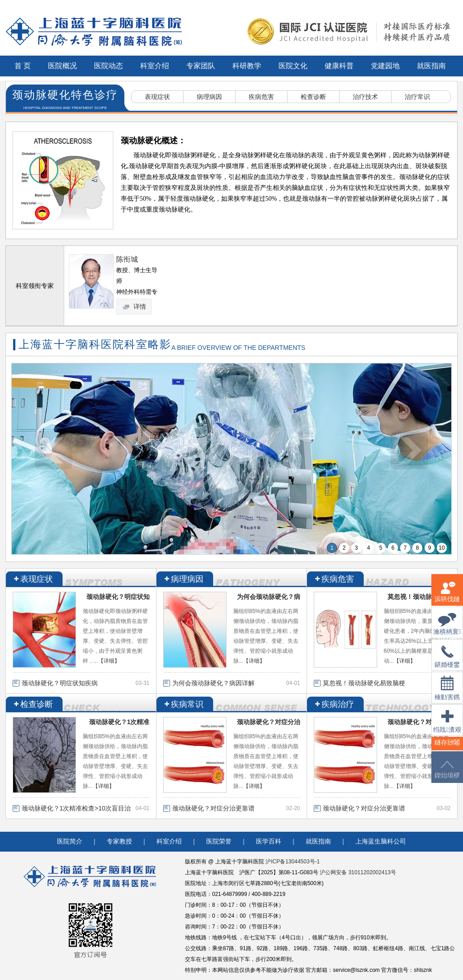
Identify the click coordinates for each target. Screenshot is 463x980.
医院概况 (62, 66)
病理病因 (209, 97)
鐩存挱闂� (447, 748)
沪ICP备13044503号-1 (293, 862)
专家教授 (119, 841)
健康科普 (339, 66)
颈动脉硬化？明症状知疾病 (60, 683)
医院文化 (293, 66)
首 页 (23, 66)
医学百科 (269, 841)
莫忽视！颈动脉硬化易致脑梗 (364, 683)
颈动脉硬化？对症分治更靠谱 (213, 808)
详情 (135, 306)
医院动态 (109, 66)
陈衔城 (127, 259)
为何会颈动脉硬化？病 (269, 597)
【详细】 (109, 661)
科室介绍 (155, 66)
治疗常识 (417, 97)
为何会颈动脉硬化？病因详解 (213, 683)
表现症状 (157, 97)
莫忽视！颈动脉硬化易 (419, 597)
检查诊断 (313, 97)
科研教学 (247, 66)
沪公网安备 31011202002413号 (358, 872)
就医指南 (431, 66)
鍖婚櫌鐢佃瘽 (447, 662)
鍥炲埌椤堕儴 (447, 775)
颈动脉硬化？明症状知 (118, 597)
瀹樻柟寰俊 (447, 629)
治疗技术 (365, 97)
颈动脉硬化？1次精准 (119, 722)
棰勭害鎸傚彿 (447, 694)
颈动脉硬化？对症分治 (269, 722)
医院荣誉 (219, 841)
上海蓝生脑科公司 (381, 841)
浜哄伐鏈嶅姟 (447, 597)
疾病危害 (261, 97)
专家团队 (201, 66)
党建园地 (385, 66)
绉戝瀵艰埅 (447, 727)
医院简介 (70, 841)
